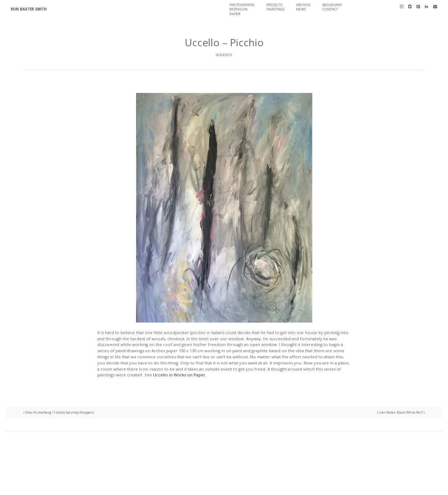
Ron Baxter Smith (29, 9)
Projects (274, 5)
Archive (303, 5)
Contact (330, 9)
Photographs (242, 5)
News (301, 9)
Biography (332, 5)
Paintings (275, 9)
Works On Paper (238, 11)
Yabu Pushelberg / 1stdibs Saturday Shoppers (59, 412)
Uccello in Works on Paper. (180, 375)
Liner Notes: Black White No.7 (401, 412)
